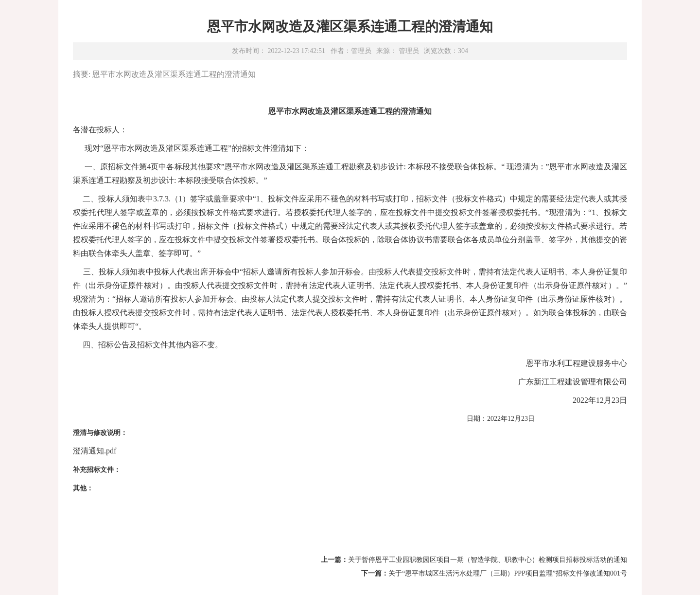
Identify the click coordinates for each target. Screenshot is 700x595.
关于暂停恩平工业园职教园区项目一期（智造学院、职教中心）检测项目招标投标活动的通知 (488, 560)
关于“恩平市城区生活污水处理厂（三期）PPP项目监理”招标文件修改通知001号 (508, 573)
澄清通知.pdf (95, 451)
